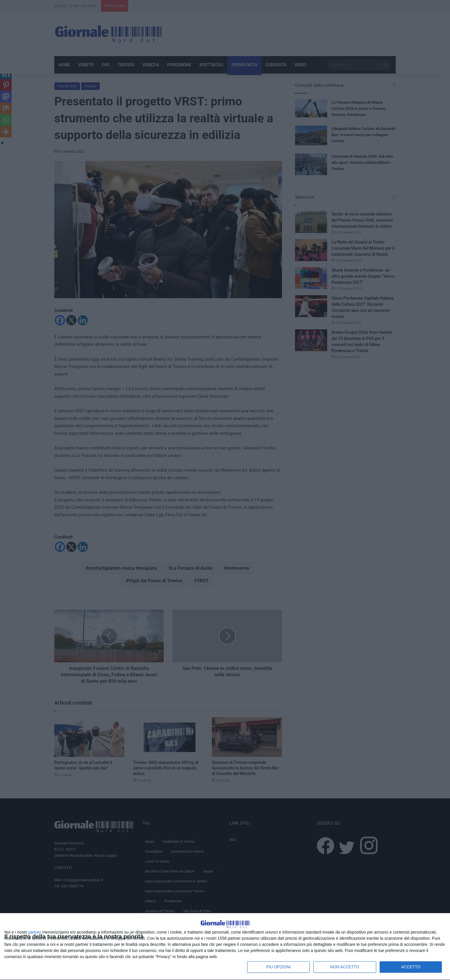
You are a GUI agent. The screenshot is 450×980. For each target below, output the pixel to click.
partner (35, 932)
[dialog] (225, 940)
